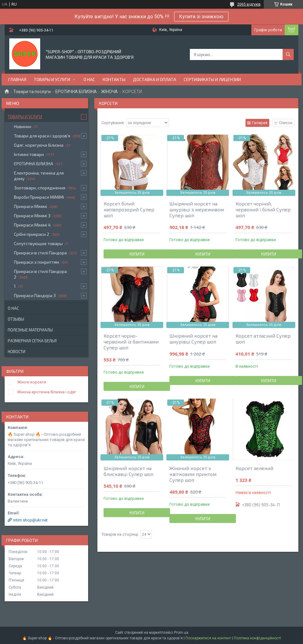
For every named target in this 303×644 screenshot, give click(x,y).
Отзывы (16, 319)
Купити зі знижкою (201, 17)
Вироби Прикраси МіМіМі (39, 197)
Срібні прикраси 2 (32, 234)
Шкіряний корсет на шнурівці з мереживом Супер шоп (197, 209)
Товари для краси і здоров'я (42, 136)
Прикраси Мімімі (30, 206)
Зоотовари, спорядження (40, 188)
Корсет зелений (254, 468)
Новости (17, 352)
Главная (17, 79)
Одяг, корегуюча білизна (39, 145)
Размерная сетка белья (32, 341)
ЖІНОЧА (109, 92)
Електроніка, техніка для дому (39, 176)
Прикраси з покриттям (36, 262)
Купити (137, 254)
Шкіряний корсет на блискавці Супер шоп (128, 471)
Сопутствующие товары (38, 243)
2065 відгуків (249, 4)
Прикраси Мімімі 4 (32, 225)
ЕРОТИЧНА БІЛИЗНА (76, 92)
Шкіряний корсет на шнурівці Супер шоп (193, 339)
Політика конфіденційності (257, 638)
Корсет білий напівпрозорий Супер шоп (129, 209)
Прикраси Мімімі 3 (32, 216)
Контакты (114, 79)
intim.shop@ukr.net (30, 520)
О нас (89, 79)
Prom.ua (181, 633)
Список (286, 123)
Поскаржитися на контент (208, 638)
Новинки (23, 126)
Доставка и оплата (155, 79)
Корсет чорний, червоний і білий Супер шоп (263, 209)
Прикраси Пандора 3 (35, 295)
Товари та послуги (32, 92)
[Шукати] (288, 54)
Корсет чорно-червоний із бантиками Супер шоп (131, 341)
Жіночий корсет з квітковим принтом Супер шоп (193, 474)
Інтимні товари (29, 154)
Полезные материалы (30, 330)
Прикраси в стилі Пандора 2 (40, 274)
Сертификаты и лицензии (212, 79)
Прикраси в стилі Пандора (40, 253)
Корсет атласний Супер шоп (263, 339)
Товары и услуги (52, 79)
